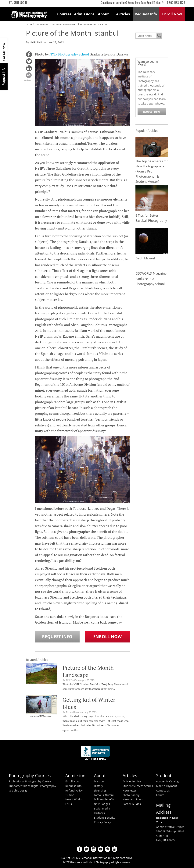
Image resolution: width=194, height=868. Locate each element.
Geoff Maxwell (145, 258)
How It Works (74, 799)
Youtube (101, 849)
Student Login (18, 2)
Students (165, 776)
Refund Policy (74, 791)
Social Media (102, 809)
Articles (123, 14)
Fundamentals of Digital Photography (32, 786)
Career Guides (132, 804)
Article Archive (132, 781)
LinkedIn (115, 849)
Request (146, 14)
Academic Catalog (167, 781)
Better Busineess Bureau (96, 754)
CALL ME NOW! (4, 51)
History (98, 786)
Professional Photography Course (30, 781)
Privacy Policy (102, 822)
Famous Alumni (104, 795)
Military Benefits (104, 799)
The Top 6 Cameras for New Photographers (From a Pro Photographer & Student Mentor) (152, 171)
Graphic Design (19, 791)
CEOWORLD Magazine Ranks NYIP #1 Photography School (151, 279)
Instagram (93, 849)
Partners (99, 813)
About (103, 14)
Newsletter (129, 791)
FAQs (69, 804)
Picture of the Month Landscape (88, 671)
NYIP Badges (102, 804)
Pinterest (108, 849)
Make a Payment (167, 786)
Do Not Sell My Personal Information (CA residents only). (97, 858)
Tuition (70, 795)
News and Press (133, 799)
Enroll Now (107, 637)
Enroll (172, 14)
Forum (160, 795)
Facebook (79, 849)
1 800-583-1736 (176, 2)
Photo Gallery (131, 795)
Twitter (86, 849)
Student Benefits (104, 818)
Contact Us (163, 791)
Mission (99, 781)
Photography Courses (30, 776)
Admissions (84, 14)
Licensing (100, 791)
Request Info (4, 76)
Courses (64, 14)
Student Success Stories (138, 786)
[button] (29, 54)
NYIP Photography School (69, 54)
